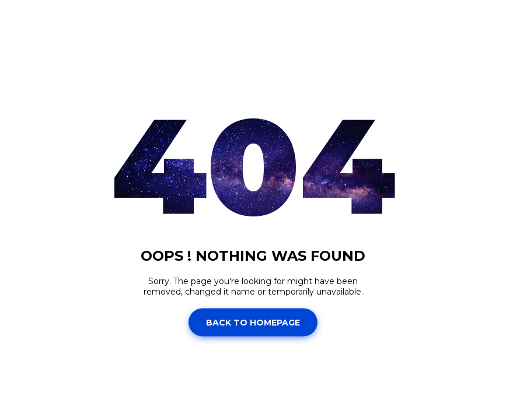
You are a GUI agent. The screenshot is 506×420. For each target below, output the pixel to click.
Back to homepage (253, 322)
